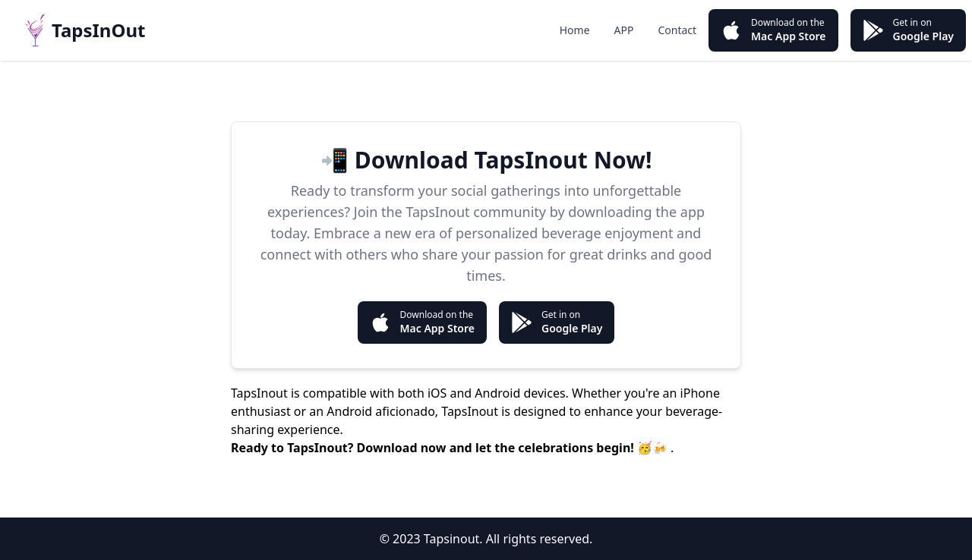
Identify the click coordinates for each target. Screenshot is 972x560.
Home (575, 30)
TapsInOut (98, 30)
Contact (677, 30)
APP (624, 30)
